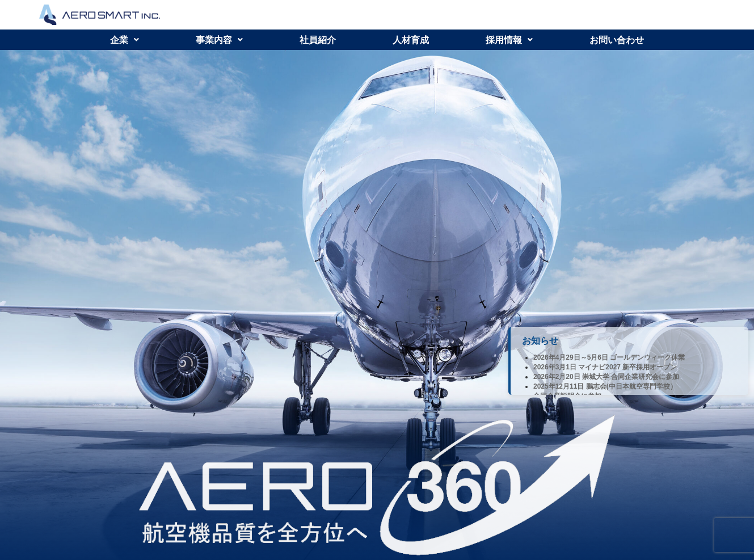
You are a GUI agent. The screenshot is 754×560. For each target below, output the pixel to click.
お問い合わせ (617, 40)
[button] (125, 40)
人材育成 (411, 40)
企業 (125, 40)
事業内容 (219, 40)
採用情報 (509, 40)
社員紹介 (318, 40)
